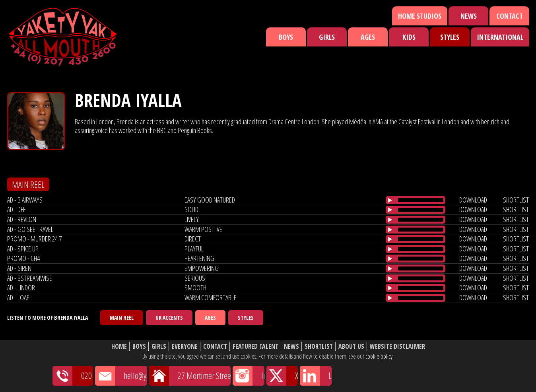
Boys (286, 37)
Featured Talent (255, 347)
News (469, 16)
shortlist (516, 200)
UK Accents (169, 318)
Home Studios (420, 16)
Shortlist (319, 347)
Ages (368, 37)
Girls (327, 37)
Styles (450, 37)
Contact (510, 16)
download (473, 200)
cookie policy (379, 356)
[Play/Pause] (390, 200)
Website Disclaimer (397, 347)
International (500, 37)
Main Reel (122, 318)
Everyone (185, 347)
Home (119, 347)
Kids (409, 37)
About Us (351, 347)
